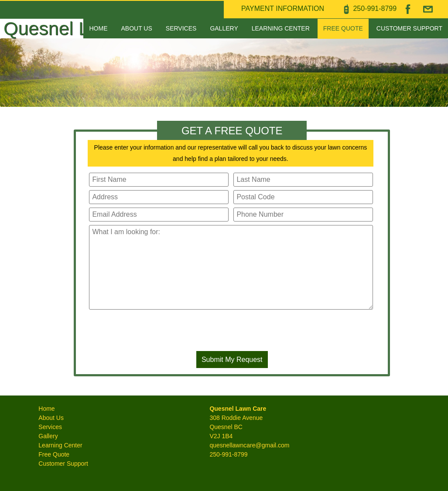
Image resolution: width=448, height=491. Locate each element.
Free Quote (343, 28)
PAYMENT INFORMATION (283, 9)
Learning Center (281, 28)
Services (181, 28)
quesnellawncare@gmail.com (249, 445)
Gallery (224, 28)
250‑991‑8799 (375, 9)
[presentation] (232, 332)
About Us (137, 28)
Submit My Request (232, 360)
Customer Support (409, 28)
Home (98, 28)
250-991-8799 (228, 454)
